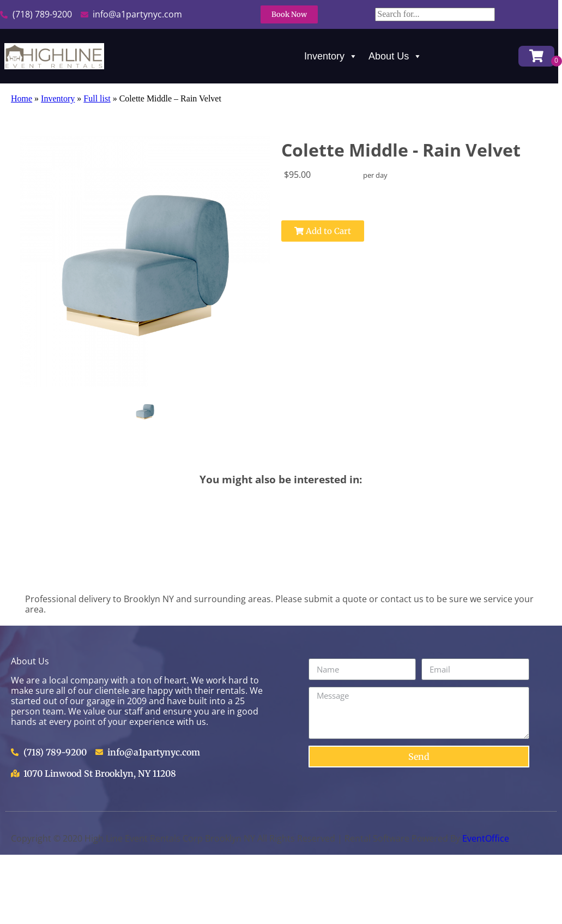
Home (22, 98)
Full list (97, 98)
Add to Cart (323, 231)
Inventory (331, 56)
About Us (395, 56)
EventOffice (486, 838)
